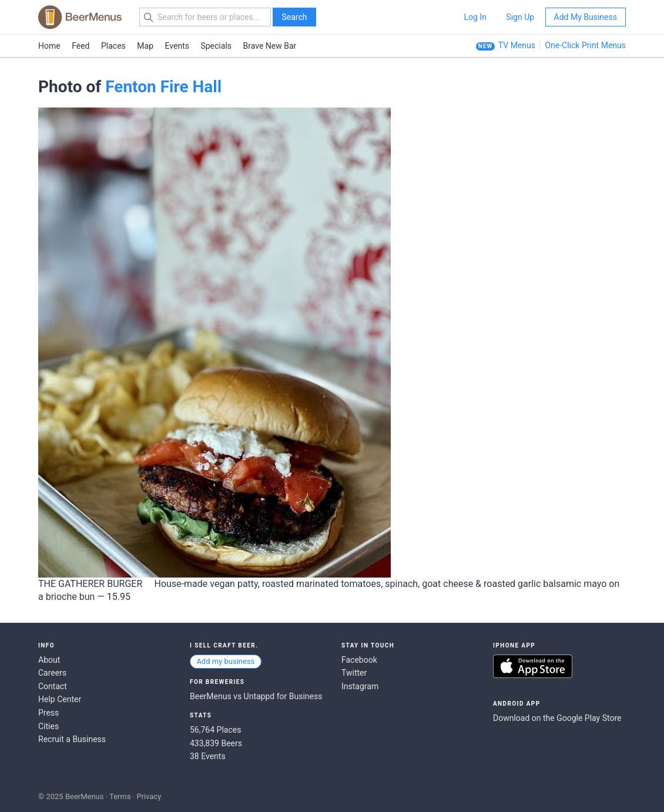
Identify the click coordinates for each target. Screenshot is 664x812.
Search (294, 17)
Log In (475, 17)
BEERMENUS (80, 17)
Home (49, 46)
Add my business (225, 661)
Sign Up (520, 17)
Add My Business (586, 17)
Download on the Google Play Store (557, 718)
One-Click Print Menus (585, 45)
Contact (53, 686)
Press (48, 713)
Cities (48, 726)
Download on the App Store (533, 666)
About (49, 660)
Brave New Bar (270, 46)
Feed (81, 46)
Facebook (359, 660)
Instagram (360, 686)
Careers (52, 673)
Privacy (149, 796)
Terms (120, 796)
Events (177, 46)
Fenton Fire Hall (163, 87)
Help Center (60, 699)
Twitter (354, 673)
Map (145, 46)
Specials (216, 46)
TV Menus (517, 45)
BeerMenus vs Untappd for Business (256, 696)
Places (113, 46)
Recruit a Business (72, 739)
